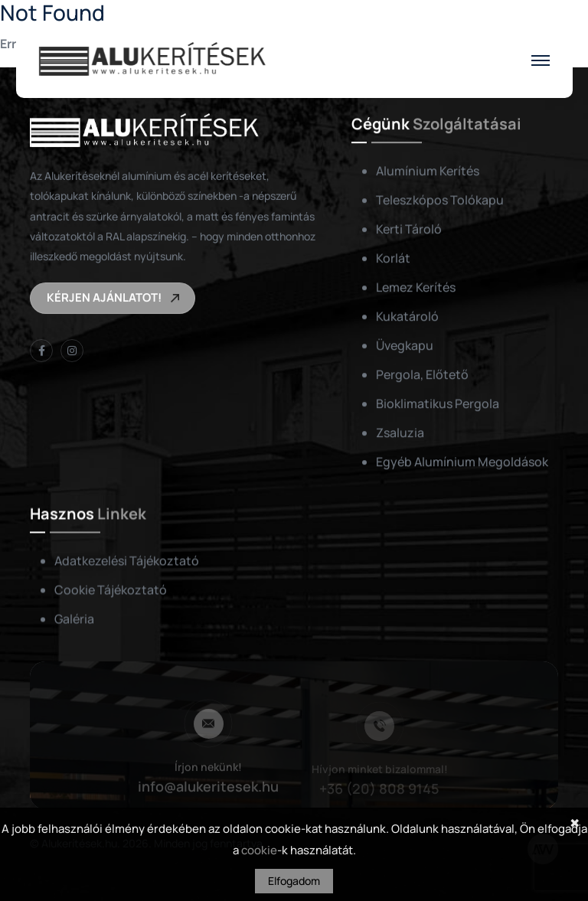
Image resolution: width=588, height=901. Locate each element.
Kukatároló (407, 316)
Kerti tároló (409, 229)
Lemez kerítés (416, 287)
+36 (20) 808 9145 (379, 790)
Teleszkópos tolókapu (440, 200)
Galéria (74, 619)
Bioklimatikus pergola (438, 403)
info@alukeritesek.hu (208, 788)
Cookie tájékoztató (111, 590)
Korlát (393, 258)
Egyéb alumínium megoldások (462, 462)
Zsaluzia (400, 433)
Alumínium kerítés (428, 171)
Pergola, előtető (422, 374)
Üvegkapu (405, 345)
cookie (259, 850)
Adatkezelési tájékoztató (127, 561)
